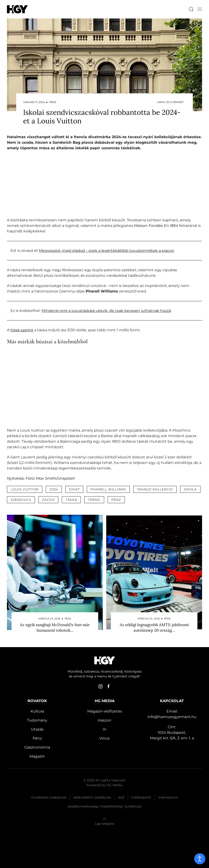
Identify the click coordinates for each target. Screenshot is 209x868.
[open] (200, 859)
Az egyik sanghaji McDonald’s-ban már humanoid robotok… (55, 627)
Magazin (37, 756)
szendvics (21, 500)
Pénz (37, 738)
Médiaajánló (141, 797)
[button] (200, 9)
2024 (54, 489)
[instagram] (100, 686)
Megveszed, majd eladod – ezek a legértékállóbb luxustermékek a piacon (107, 251)
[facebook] (109, 686)
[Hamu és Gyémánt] (17, 9)
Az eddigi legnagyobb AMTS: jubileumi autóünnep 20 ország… (154, 627)
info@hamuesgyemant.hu (172, 717)
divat (74, 489)
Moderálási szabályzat (49, 797)
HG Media (114, 785)
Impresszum (168, 797)
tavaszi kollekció (155, 489)
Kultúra (37, 711)
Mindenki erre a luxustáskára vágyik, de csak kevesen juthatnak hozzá (106, 311)
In (105, 729)
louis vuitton (25, 489)
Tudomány (37, 720)
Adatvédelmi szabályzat (92, 797)
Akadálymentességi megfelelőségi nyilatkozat (105, 806)
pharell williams (108, 489)
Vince (104, 738)
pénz (116, 500)
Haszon (104, 720)
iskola (190, 489)
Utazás (37, 729)
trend (94, 500)
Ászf (121, 797)
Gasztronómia (37, 747)
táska (71, 500)
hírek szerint (22, 330)
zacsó (48, 500)
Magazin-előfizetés (105, 711)
